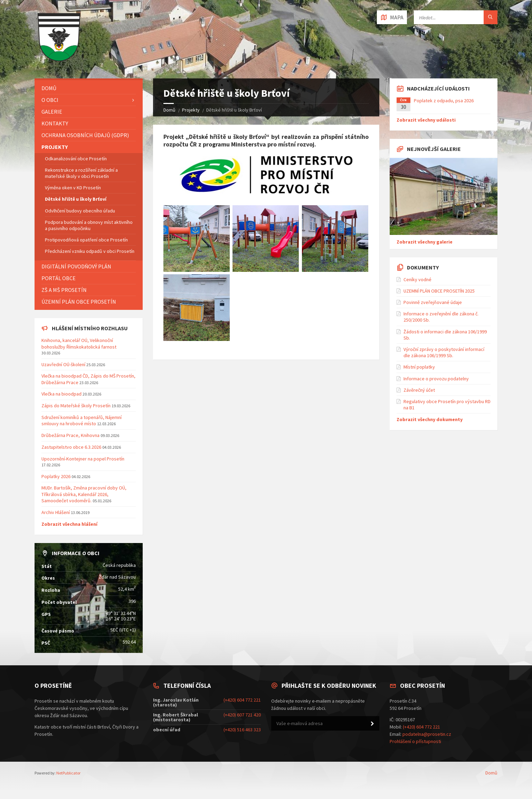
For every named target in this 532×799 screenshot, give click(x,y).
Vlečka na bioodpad (62, 394)
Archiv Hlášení (56, 512)
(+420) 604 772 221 (242, 700)
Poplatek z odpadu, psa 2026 (444, 101)
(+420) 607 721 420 (242, 715)
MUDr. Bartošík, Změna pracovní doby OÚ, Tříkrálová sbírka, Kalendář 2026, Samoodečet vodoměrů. (84, 494)
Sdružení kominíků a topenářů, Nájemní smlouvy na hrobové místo (82, 420)
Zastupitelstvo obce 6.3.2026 (71, 447)
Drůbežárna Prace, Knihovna (71, 435)
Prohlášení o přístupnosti (415, 741)
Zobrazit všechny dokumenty (430, 419)
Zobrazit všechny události (426, 120)
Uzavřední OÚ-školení (63, 364)
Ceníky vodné (417, 279)
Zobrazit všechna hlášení (69, 524)
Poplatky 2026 (56, 476)
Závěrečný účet (419, 390)
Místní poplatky (419, 367)
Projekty (191, 110)
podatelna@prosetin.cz (427, 734)
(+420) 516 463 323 (242, 730)
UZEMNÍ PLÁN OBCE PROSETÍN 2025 (439, 291)
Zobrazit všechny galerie (425, 242)
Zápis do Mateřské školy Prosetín (76, 406)
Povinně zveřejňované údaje (433, 302)
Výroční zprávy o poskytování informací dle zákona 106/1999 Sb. (444, 352)
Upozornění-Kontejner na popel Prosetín (83, 459)
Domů (169, 110)
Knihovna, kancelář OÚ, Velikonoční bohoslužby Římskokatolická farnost (79, 343)
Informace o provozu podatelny (436, 379)
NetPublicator (68, 773)
